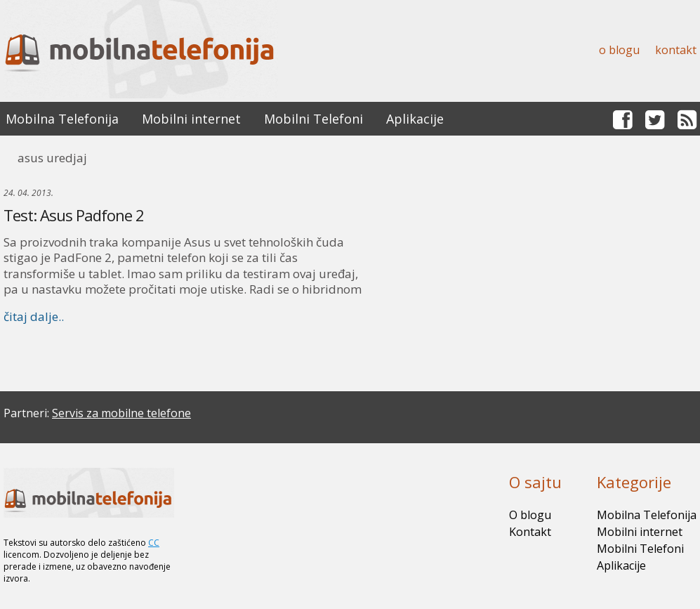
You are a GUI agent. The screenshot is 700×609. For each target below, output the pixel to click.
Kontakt (676, 50)
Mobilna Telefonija (62, 119)
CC (154, 543)
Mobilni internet (191, 119)
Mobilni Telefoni (313, 119)
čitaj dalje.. (34, 316)
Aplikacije (415, 119)
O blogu (619, 50)
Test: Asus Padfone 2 (74, 215)
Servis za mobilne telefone (121, 413)
